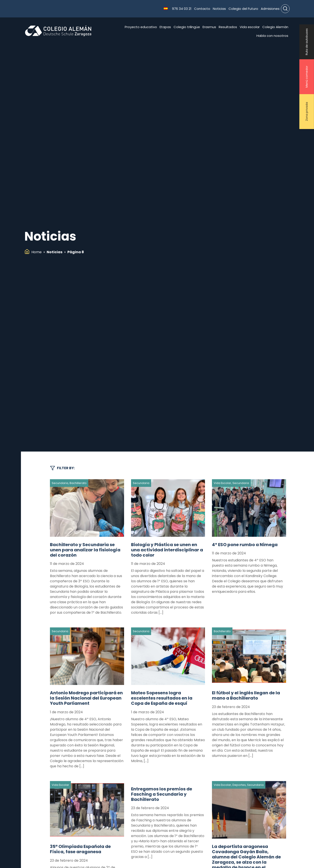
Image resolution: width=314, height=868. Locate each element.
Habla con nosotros (272, 36)
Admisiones (270, 9)
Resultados (228, 27)
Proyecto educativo (141, 27)
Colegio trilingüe (187, 27)
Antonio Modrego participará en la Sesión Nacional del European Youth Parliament (86, 698)
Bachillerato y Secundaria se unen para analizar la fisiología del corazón (85, 550)
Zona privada (307, 112)
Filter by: (62, 468)
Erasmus (209, 27)
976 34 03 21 (182, 9)
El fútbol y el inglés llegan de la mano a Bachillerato (246, 695)
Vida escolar (250, 27)
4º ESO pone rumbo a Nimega (245, 545)
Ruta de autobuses (307, 42)
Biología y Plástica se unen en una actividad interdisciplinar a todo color (167, 550)
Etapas (165, 27)
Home (37, 252)
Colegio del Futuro (243, 9)
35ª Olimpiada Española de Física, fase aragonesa (80, 849)
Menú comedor (307, 77)
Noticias (219, 9)
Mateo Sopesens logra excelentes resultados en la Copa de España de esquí (162, 698)
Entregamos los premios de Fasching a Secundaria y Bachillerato (162, 794)
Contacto (202, 9)
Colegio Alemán (275, 27)
